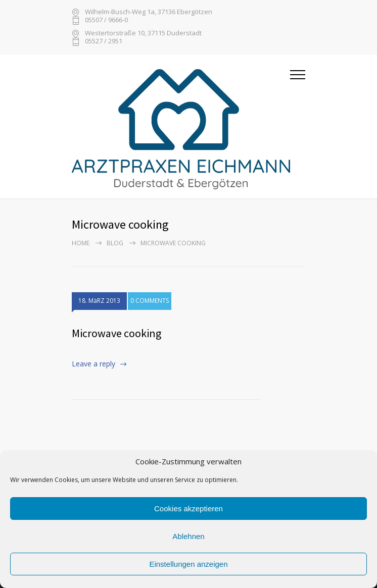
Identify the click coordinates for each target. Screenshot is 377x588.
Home (81, 243)
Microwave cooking (116, 333)
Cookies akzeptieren (188, 509)
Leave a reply (93, 364)
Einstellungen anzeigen (188, 564)
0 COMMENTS (150, 302)
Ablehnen (188, 536)
